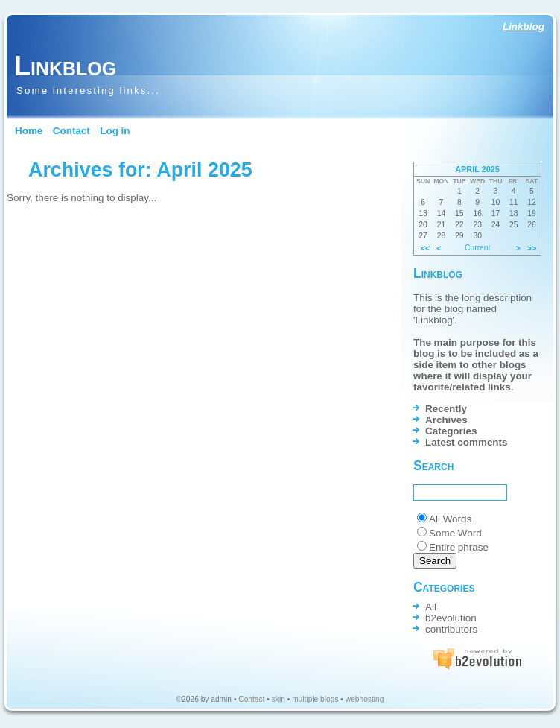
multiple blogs (315, 699)
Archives (446, 420)
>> (532, 248)
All (431, 607)
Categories (451, 431)
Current (477, 248)
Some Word (455, 533)
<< (426, 248)
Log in (115, 131)
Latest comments (467, 442)
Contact (71, 131)
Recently (446, 409)
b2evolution (451, 618)
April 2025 (477, 169)
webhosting (365, 699)
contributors (451, 629)
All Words (450, 519)
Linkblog (524, 26)
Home (29, 131)
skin (279, 699)
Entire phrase (459, 547)
